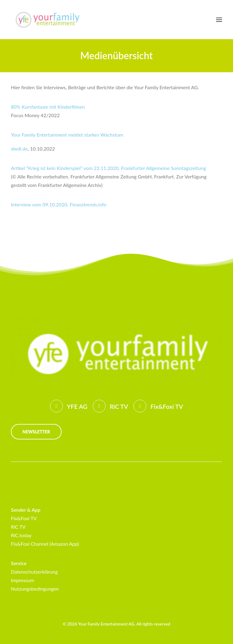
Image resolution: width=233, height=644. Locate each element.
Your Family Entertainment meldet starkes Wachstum (67, 135)
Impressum (22, 580)
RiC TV (18, 527)
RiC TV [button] (119, 406)
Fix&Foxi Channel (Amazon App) (45, 544)
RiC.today (21, 535)
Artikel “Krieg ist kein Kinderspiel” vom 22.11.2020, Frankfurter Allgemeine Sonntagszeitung (108, 168)
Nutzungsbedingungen (35, 589)
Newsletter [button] (36, 432)
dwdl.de (19, 149)
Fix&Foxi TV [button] (167, 406)
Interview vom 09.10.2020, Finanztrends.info (59, 204)
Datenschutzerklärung (34, 572)
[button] (219, 20)
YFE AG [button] (77, 406)
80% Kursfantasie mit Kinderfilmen (48, 107)
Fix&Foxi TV (24, 518)
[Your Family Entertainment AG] (47, 20)
